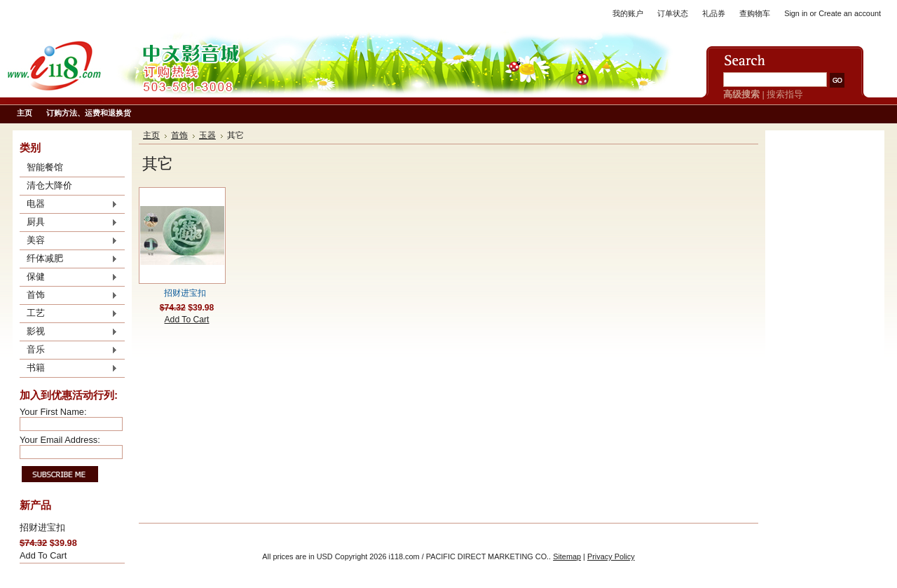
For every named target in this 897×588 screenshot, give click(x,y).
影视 (69, 332)
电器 (69, 205)
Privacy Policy (611, 556)
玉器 (207, 135)
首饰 (69, 296)
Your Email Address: (60, 440)
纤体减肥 (69, 259)
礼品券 (714, 13)
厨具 (69, 223)
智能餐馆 (45, 167)
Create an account (850, 13)
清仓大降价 (49, 185)
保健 (69, 278)
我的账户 (628, 13)
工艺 (69, 314)
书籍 (69, 369)
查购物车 (755, 13)
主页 (151, 135)
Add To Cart (43, 555)
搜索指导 (785, 94)
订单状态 (673, 13)
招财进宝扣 (42, 527)
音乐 (69, 350)
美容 (69, 241)
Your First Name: (53, 412)
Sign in (796, 13)
